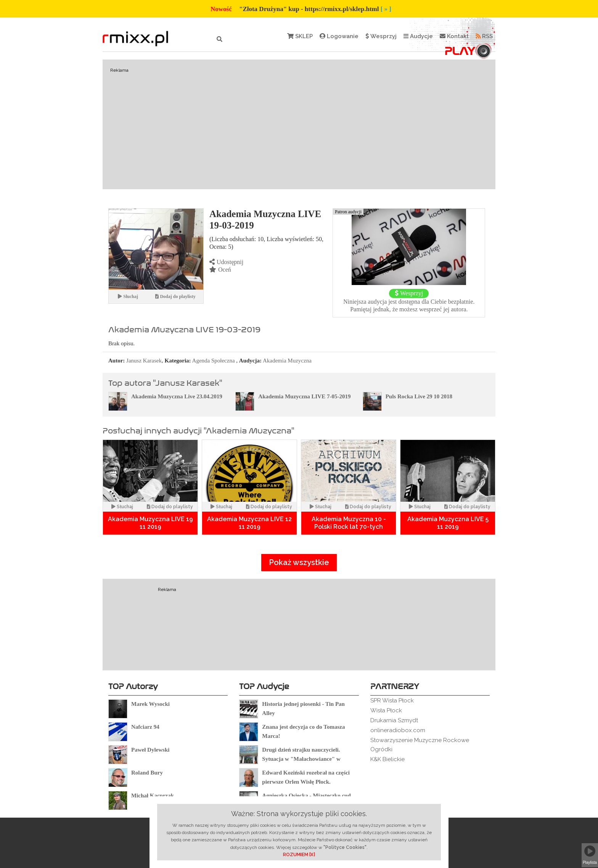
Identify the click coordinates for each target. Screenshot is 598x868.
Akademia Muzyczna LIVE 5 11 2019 (448, 523)
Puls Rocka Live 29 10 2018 (419, 396)
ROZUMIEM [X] (299, 855)
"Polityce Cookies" (345, 847)
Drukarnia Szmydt (394, 720)
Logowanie (339, 36)
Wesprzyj (381, 36)
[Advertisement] (299, 124)
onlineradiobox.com (398, 730)
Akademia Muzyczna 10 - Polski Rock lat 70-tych (349, 523)
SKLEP (300, 36)
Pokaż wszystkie (299, 562)
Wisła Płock (386, 710)
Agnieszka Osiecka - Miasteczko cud (306, 796)
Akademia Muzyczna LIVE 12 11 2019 (249, 523)
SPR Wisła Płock (392, 701)
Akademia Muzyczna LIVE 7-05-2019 (304, 396)
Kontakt (454, 36)
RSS (484, 36)
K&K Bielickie (387, 759)
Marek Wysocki (150, 704)
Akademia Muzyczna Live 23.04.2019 (177, 396)
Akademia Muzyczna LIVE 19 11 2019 (150, 523)
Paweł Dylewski (150, 750)
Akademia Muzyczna (287, 361)
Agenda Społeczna (214, 361)
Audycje (418, 36)
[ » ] (386, 9)
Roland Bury (147, 773)
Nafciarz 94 (145, 727)
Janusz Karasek (144, 361)
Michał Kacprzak (153, 796)
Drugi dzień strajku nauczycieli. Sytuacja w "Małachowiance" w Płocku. (301, 759)
